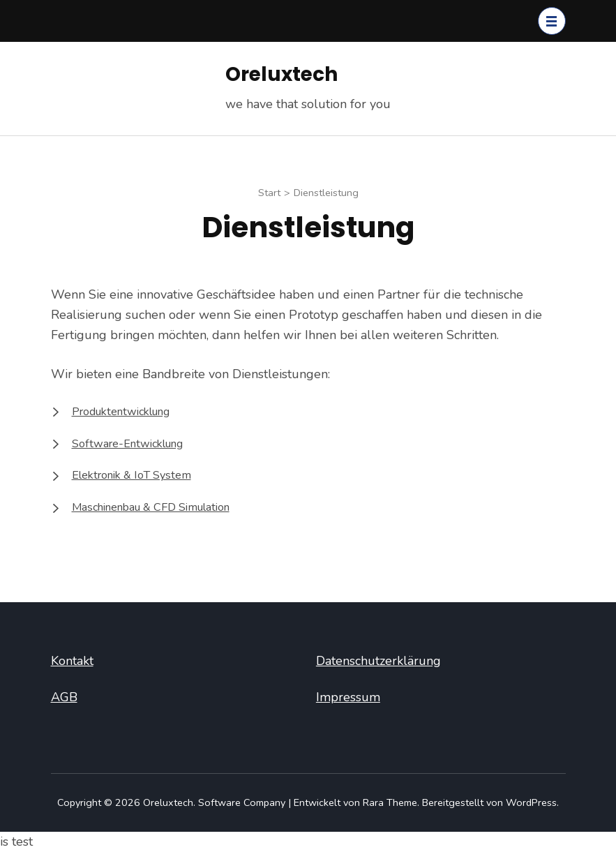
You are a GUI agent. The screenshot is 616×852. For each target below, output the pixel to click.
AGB (64, 697)
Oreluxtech (281, 74)
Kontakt (72, 661)
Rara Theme (390, 802)
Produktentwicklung (121, 412)
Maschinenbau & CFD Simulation (151, 507)
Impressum (348, 697)
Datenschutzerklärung (378, 661)
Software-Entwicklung (127, 444)
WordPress (531, 802)
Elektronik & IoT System (132, 475)
